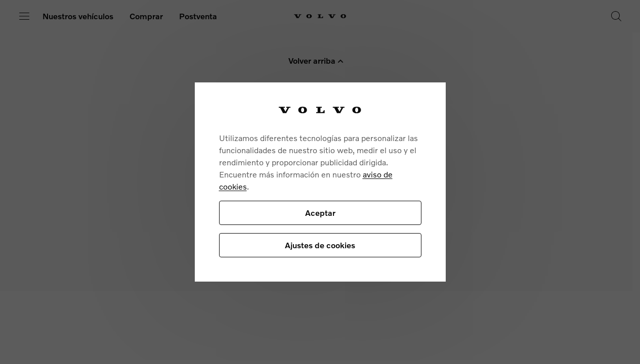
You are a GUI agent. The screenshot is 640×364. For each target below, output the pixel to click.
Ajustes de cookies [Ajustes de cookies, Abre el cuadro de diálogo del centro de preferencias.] (320, 245)
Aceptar (320, 213)
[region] (320, 182)
